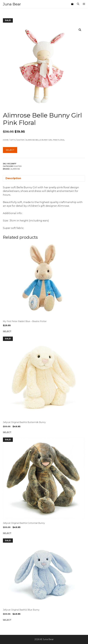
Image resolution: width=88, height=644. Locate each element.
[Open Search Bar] (78, 4)
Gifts (13, 140)
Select (10, 150)
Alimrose (15, 169)
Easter (20, 140)
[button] (80, 30)
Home (6, 140)
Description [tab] (13, 178)
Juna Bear (12, 4)
